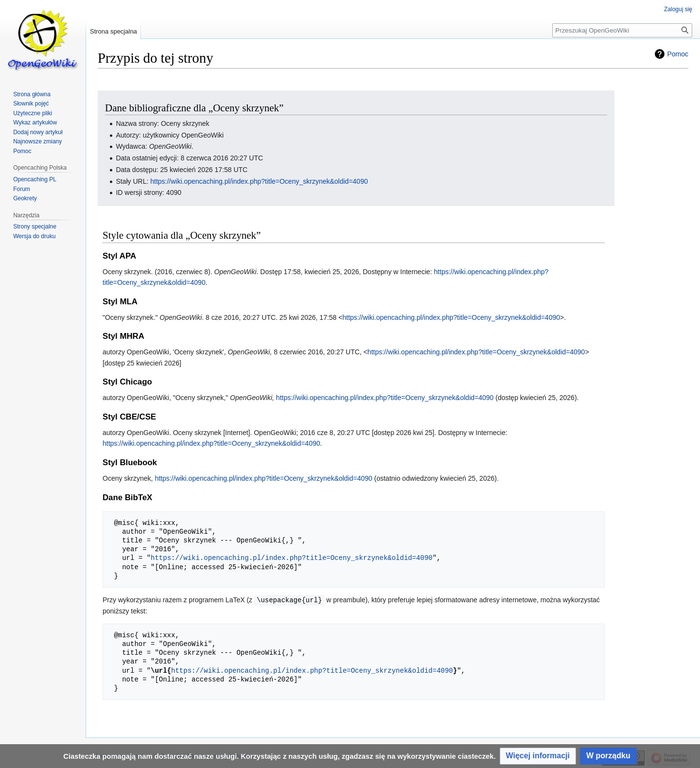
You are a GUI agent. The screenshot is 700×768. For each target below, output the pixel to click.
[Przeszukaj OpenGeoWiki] (622, 30)
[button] (538, 756)
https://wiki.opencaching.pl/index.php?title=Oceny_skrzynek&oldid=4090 (259, 181)
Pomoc (678, 54)
